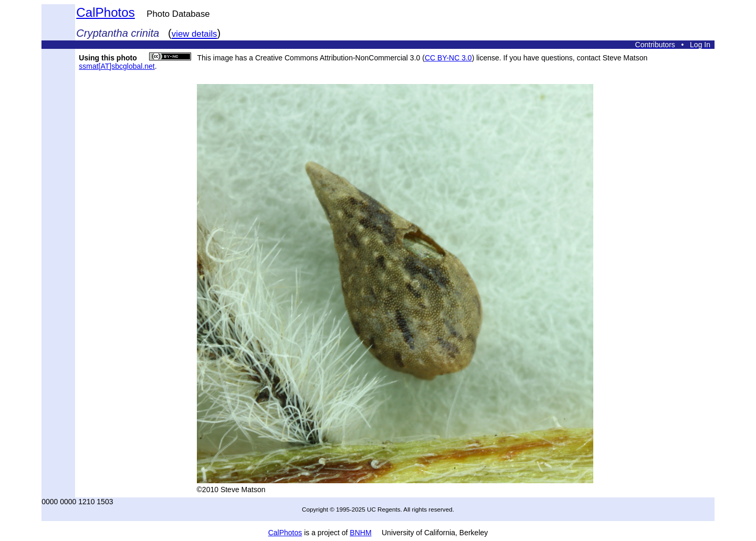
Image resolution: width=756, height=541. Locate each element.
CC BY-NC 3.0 (448, 58)
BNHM (360, 533)
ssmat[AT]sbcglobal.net (117, 66)
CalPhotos (106, 12)
